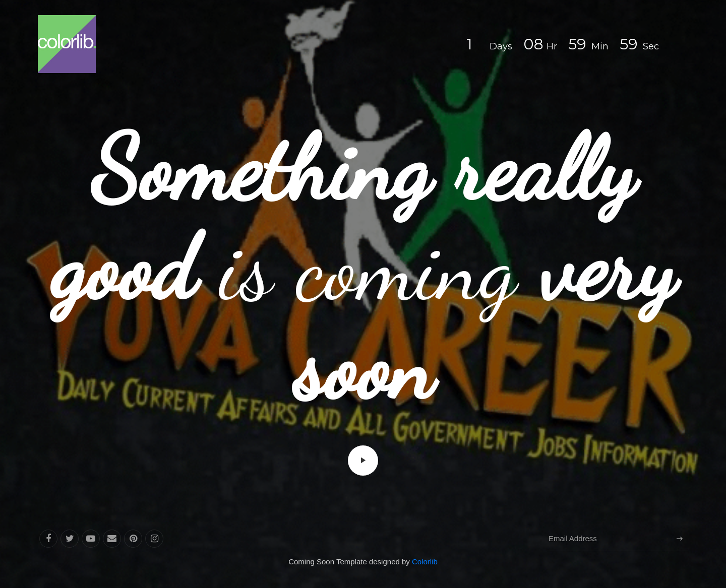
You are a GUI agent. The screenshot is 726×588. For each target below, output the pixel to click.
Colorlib (425, 562)
